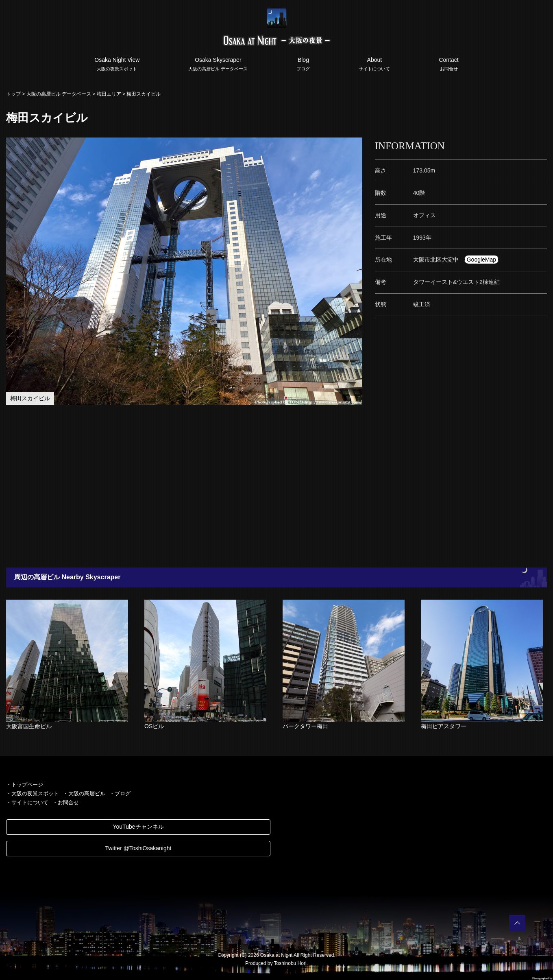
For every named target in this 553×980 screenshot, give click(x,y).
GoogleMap (481, 260)
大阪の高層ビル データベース (59, 94)
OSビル (154, 726)
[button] (355, 145)
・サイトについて (27, 802)
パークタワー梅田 (305, 726)
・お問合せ (66, 802)
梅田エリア (109, 94)
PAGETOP (517, 923)
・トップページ (25, 785)
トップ (13, 94)
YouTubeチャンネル (138, 827)
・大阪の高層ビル (84, 793)
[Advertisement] (244, 486)
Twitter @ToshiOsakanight (138, 848)
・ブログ (120, 793)
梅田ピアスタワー (444, 726)
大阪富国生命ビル (29, 726)
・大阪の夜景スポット (33, 793)
